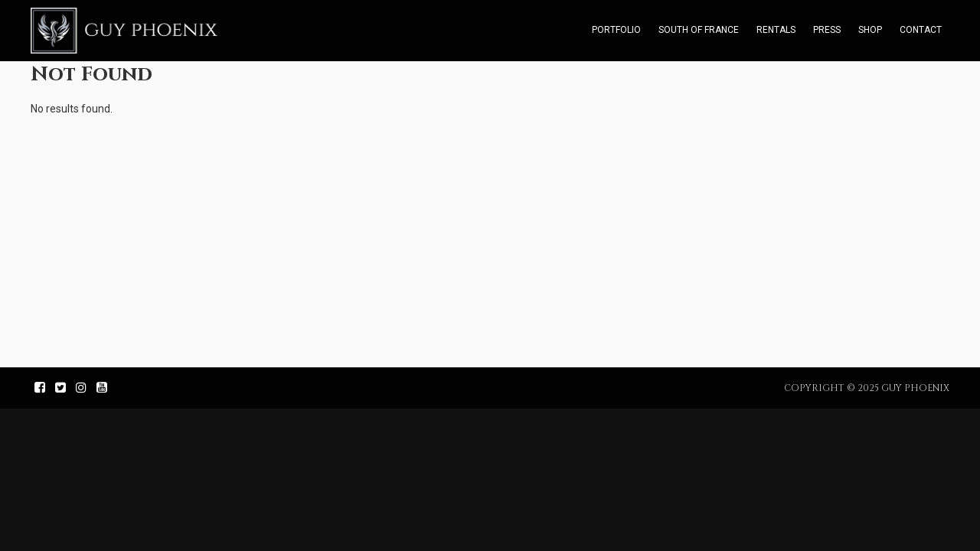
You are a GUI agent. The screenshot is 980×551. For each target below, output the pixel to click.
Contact (921, 30)
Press (827, 30)
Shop (870, 30)
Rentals (776, 30)
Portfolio (616, 30)
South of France (699, 30)
